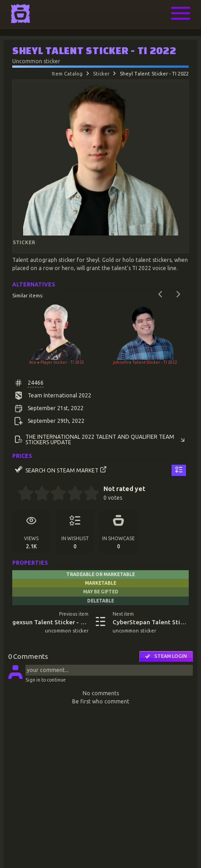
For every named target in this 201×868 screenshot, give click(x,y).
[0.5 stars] (22, 494)
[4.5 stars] (87, 494)
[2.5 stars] (55, 494)
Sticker (101, 74)
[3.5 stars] (71, 494)
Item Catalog (67, 74)
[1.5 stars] (38, 494)
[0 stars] (15, 494)
